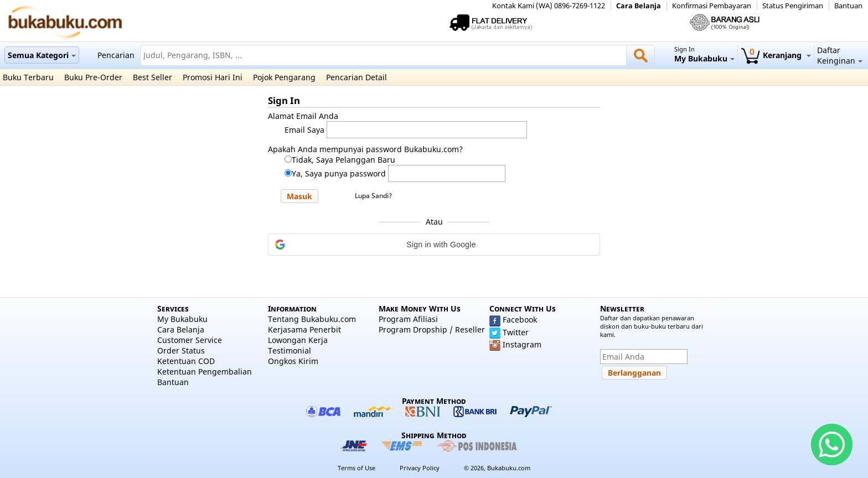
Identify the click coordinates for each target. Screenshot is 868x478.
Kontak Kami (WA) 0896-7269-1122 (549, 6)
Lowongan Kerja (298, 340)
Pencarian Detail (356, 77)
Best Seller (153, 77)
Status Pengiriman (793, 6)
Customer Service (190, 340)
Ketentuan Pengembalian (205, 372)
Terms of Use (356, 468)
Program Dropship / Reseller (432, 329)
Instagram (522, 344)
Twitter (516, 332)
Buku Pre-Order (93, 77)
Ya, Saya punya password (339, 173)
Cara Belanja (639, 6)
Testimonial (290, 350)
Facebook (520, 319)
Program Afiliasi (408, 319)
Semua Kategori (42, 55)
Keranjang (776, 55)
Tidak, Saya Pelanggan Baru (343, 160)
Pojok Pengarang (284, 77)
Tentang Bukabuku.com (312, 319)
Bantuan (848, 6)
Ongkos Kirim (293, 361)
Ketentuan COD (186, 361)
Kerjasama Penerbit (304, 329)
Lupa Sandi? (373, 196)
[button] (299, 196)
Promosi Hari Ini (213, 77)
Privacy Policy (420, 468)
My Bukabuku (182, 319)
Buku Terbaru (28, 77)
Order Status (181, 350)
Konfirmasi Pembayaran (712, 6)
